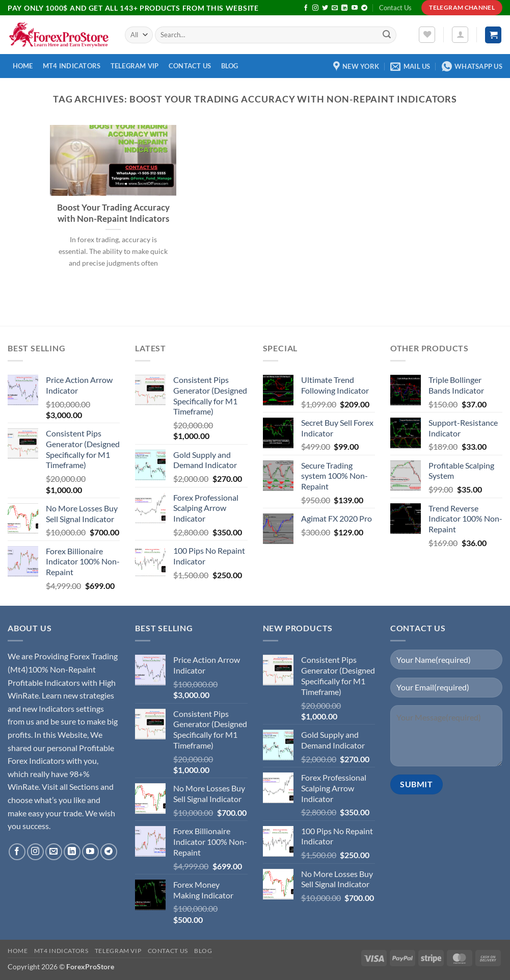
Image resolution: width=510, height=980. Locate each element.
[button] (460, 35)
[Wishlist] (427, 35)
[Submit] (387, 35)
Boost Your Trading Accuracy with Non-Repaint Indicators (113, 213)
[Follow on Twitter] (325, 8)
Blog (230, 66)
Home (23, 66)
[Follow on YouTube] (355, 8)
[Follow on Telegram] (364, 8)
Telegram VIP (135, 66)
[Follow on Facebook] (306, 8)
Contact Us (395, 8)
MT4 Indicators (72, 66)
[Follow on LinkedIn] (344, 8)
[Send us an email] (335, 8)
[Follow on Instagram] (315, 8)
